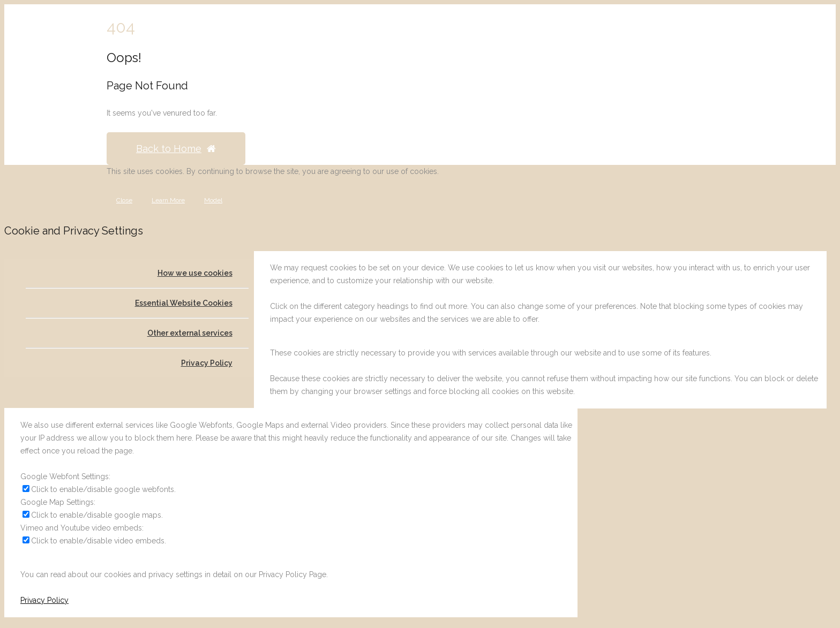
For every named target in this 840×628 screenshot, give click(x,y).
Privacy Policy (207, 363)
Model (213, 200)
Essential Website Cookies (184, 303)
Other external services (190, 333)
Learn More (168, 200)
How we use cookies (195, 273)
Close (124, 200)
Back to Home (176, 149)
